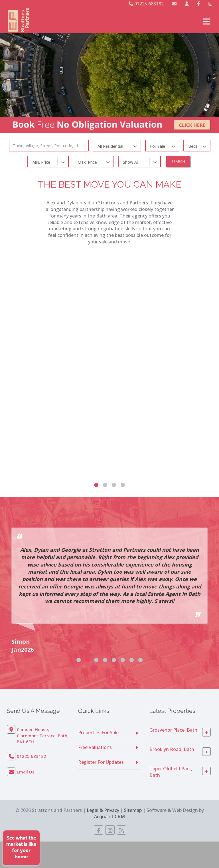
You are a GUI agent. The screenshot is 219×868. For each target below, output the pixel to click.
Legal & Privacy (103, 810)
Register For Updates (101, 762)
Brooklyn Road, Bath (172, 749)
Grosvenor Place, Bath (173, 730)
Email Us (26, 772)
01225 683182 (146, 4)
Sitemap (133, 810)
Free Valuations (95, 747)
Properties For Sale (98, 732)
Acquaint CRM (109, 816)
